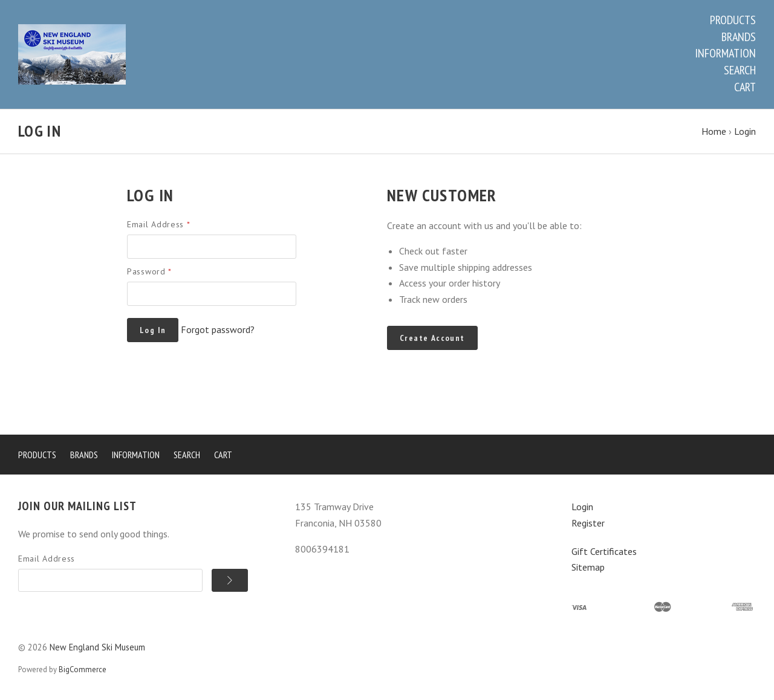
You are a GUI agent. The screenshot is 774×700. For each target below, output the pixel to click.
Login (582, 507)
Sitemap (588, 567)
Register (588, 523)
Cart (745, 87)
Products (733, 20)
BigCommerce (83, 669)
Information (725, 53)
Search (740, 70)
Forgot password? (218, 329)
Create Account (432, 338)
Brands (739, 37)
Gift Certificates (604, 551)
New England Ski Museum (97, 647)
